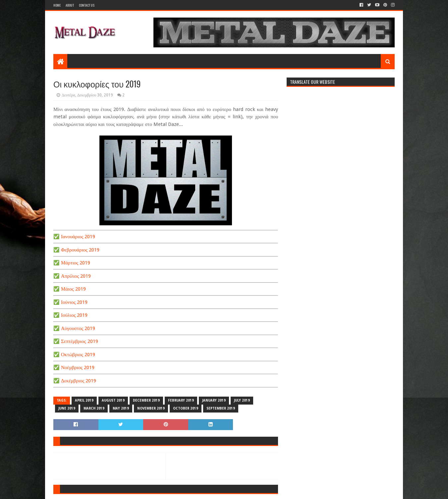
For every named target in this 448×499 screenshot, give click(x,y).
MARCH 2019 (94, 408)
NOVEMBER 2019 (151, 408)
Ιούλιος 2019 (74, 315)
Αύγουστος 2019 (78, 328)
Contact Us (87, 5)
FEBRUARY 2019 (181, 400)
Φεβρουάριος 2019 (80, 250)
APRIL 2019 (84, 400)
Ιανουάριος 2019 (78, 237)
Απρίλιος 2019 (76, 276)
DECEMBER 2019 (146, 400)
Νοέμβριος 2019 (78, 367)
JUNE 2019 (67, 408)
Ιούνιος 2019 (74, 302)
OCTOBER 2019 (186, 408)
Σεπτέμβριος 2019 (80, 341)
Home (57, 5)
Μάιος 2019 (73, 289)
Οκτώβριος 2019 (78, 355)
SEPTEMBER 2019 (221, 408)
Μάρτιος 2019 (76, 263)
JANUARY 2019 (214, 400)
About (70, 5)
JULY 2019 (242, 400)
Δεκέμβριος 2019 (79, 381)
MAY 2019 (121, 408)
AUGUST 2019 (113, 400)
